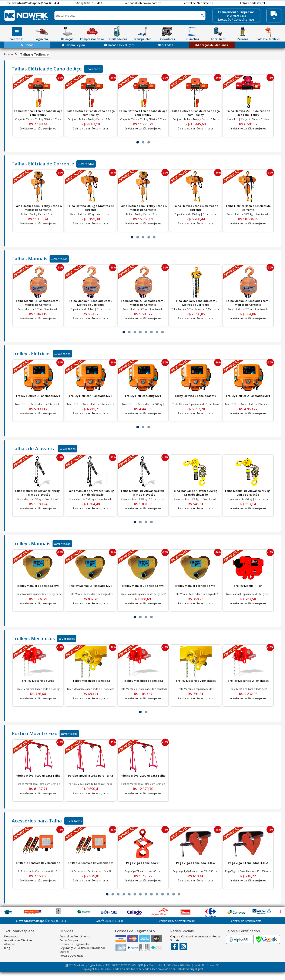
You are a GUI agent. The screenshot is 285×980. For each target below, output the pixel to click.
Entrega (65, 952)
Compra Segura (73, 45)
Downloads (12, 936)
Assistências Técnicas (18, 940)
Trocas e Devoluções (119, 45)
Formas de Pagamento (74, 944)
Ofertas (27, 45)
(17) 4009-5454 (48, 3)
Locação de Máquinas (212, 45)
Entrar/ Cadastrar (252, 3)
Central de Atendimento (198, 3)
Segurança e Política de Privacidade (83, 948)
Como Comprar (69, 940)
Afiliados (165, 45)
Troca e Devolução (72, 956)
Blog (7, 948)
